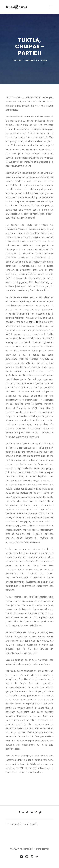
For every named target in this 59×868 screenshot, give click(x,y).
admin (44, 60)
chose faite (32, 322)
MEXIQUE (31, 60)
